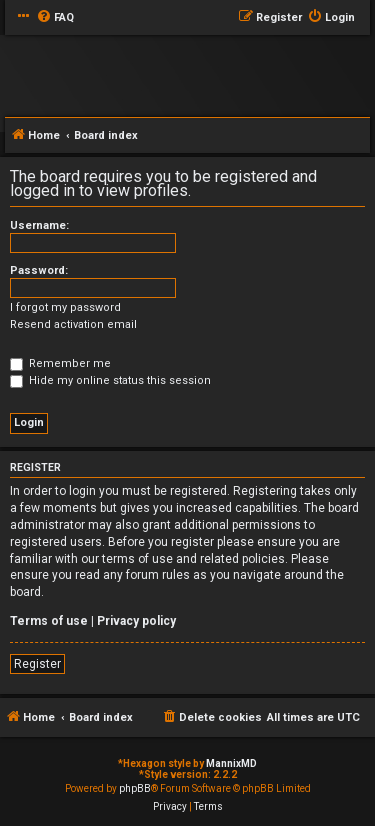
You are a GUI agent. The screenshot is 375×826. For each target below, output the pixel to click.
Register (37, 664)
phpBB (135, 788)
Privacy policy (136, 621)
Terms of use (49, 621)
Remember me (60, 363)
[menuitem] (55, 18)
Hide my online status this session (110, 380)
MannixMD (231, 763)
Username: (39, 225)
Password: (39, 270)
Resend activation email (73, 324)
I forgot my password (65, 307)
